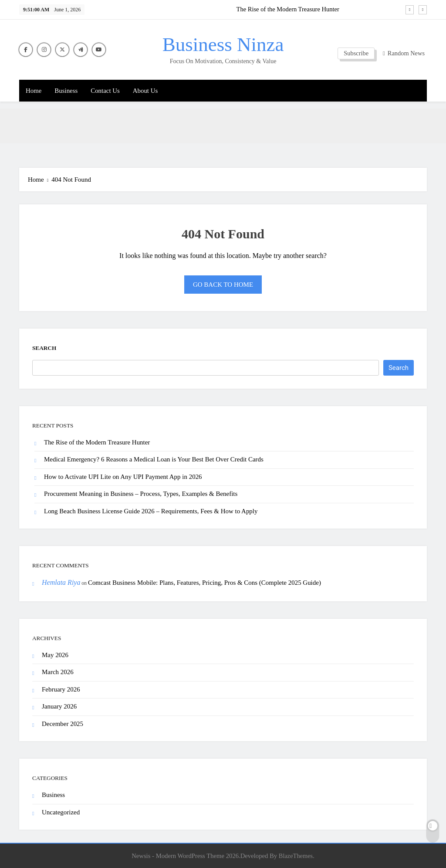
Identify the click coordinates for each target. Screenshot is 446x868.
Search (44, 348)
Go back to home (223, 285)
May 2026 (55, 655)
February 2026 (61, 689)
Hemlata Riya (61, 582)
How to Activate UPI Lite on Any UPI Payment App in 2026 (123, 477)
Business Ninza (223, 44)
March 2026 (58, 672)
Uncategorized (61, 812)
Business (66, 91)
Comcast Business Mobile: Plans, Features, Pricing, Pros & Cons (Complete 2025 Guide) (204, 583)
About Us (145, 91)
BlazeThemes (296, 856)
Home (34, 91)
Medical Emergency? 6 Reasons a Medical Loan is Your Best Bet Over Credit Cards (154, 459)
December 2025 (63, 724)
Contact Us (105, 91)
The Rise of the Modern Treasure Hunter (288, 9)
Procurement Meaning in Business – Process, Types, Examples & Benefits (141, 494)
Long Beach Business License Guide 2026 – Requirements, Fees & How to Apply (151, 511)
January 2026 (59, 706)
